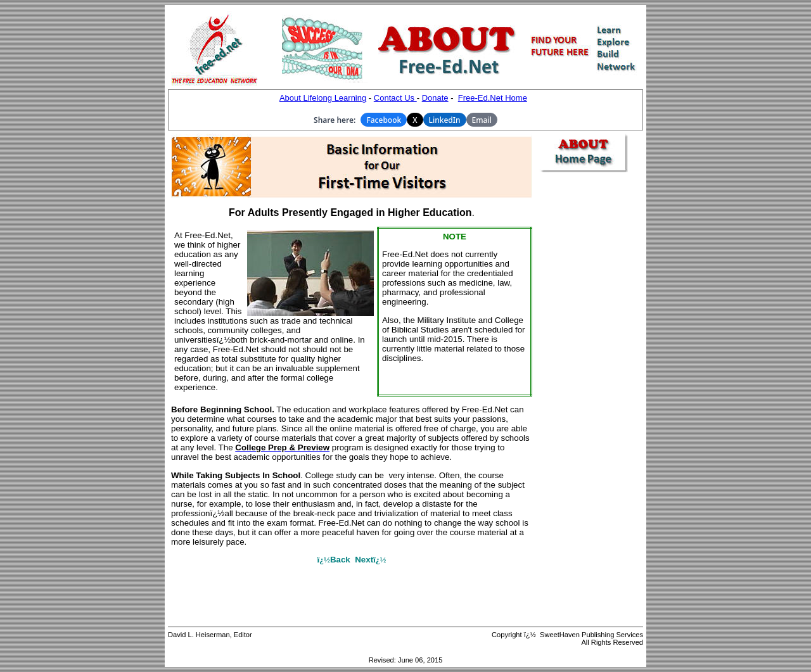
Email (482, 120)
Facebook (384, 120)
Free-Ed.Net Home (493, 98)
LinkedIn (445, 120)
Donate (435, 98)
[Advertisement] (589, 371)
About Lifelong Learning (323, 98)
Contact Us (395, 98)
